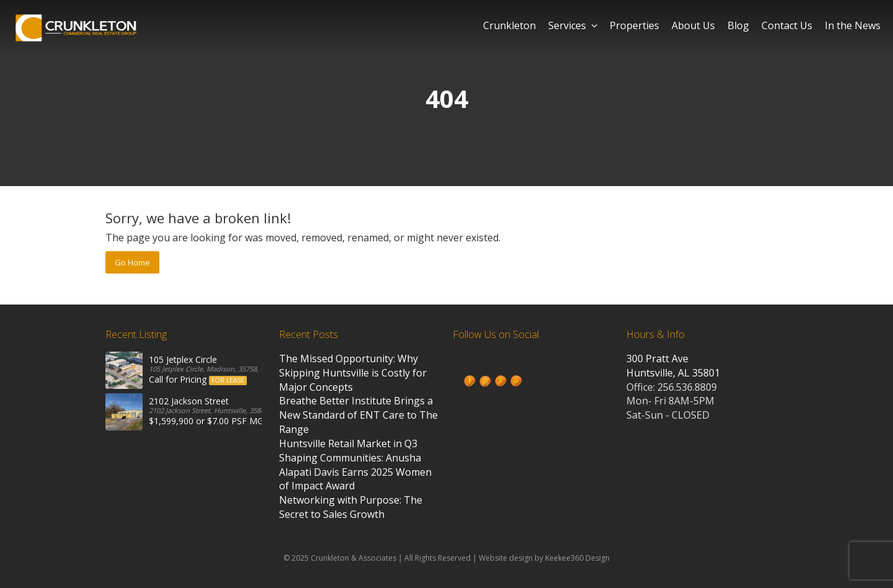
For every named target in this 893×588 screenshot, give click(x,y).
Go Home (132, 262)
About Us (693, 25)
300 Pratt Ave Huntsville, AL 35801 (673, 366)
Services (573, 25)
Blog (738, 25)
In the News (853, 25)
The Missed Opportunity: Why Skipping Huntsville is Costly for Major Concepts (353, 373)
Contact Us (787, 25)
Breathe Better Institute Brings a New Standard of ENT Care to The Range (358, 415)
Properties (634, 25)
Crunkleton (509, 25)
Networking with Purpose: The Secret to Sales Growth (351, 507)
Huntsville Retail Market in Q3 (348, 443)
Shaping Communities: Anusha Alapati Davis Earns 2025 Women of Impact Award (355, 472)
